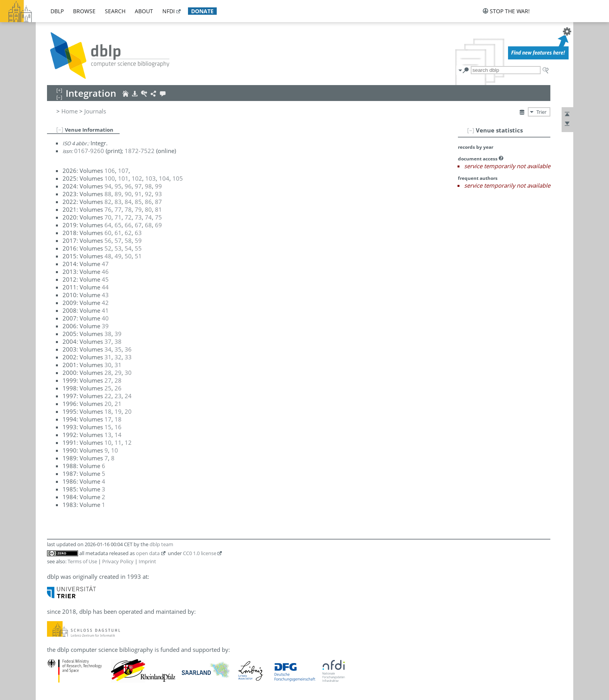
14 (118, 435)
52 (108, 248)
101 (123, 178)
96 (128, 186)
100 (110, 178)
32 (118, 357)
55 (138, 248)
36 (128, 349)
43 (105, 295)
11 (118, 442)
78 (128, 209)
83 (118, 202)
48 (108, 256)
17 (108, 419)
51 (138, 256)
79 (138, 209)
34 (108, 349)
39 (105, 326)
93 (158, 194)
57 (118, 240)
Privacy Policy (118, 561)
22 (108, 396)
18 (108, 411)
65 (118, 225)
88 (108, 194)
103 (151, 178)
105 (178, 178)
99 (158, 186)
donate (202, 11)
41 (105, 310)
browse (84, 11)
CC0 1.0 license (200, 553)
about (144, 11)
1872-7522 (140, 151)
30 (108, 365)
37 (108, 341)
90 (128, 194)
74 (148, 217)
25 (108, 388)
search (115, 11)
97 (138, 186)
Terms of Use (82, 561)
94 (108, 186)
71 (118, 217)
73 (138, 217)
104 (164, 178)
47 (105, 264)
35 (118, 349)
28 (108, 373)
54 (128, 248)
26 (118, 388)
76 (108, 209)
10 (108, 442)
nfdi (169, 11)
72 (128, 217)
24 (128, 396)
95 (118, 186)
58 (128, 240)
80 (148, 209)
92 (148, 194)
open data (148, 553)
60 (108, 233)
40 (105, 318)
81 (158, 209)
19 (118, 411)
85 (138, 202)
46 (105, 272)
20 (108, 404)
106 (110, 171)
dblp (57, 11)
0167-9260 (89, 151)
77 (118, 209)
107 (123, 171)
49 (118, 256)
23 (118, 396)
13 (108, 435)
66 (128, 225)
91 (138, 194)
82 (108, 202)
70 (108, 217)
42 (105, 303)
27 (108, 380)
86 (148, 202)
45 (105, 279)
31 (108, 357)
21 (118, 404)
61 (118, 233)
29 (118, 373)
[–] (471, 130)
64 (108, 225)
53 (118, 248)
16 (118, 427)
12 (128, 442)
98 (148, 186)
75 (158, 217)
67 (138, 225)
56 (108, 240)
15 (108, 427)
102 (137, 178)
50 (128, 256)
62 (128, 233)
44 (105, 287)
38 (108, 334)
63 (138, 233)
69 (158, 225)
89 (118, 194)
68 (148, 225)
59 (138, 240)
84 (128, 202)
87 (158, 202)
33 (128, 357)
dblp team (161, 544)
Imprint (147, 561)
